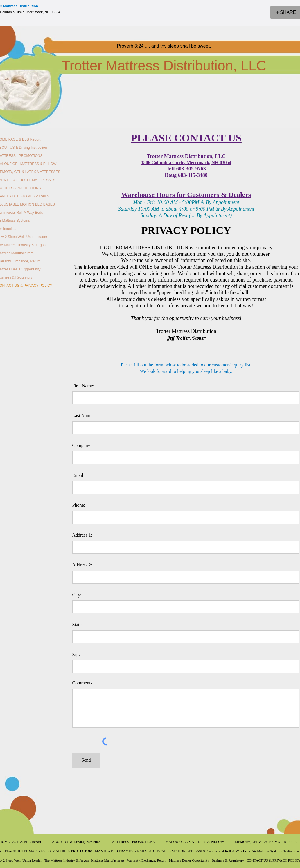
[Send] (86, 760)
